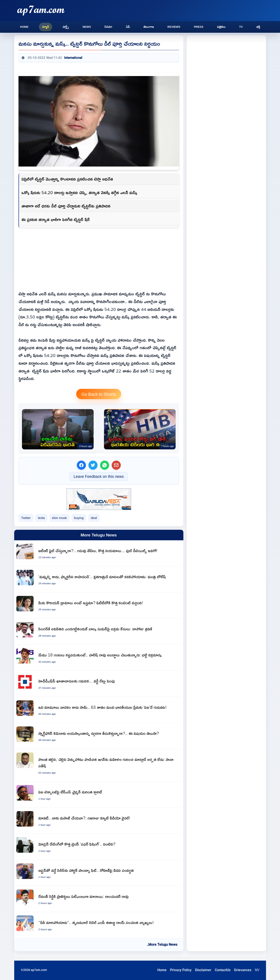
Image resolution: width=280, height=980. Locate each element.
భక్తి (258, 27)
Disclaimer (203, 970)
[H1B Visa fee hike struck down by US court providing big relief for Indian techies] (140, 429)
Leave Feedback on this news (99, 476)
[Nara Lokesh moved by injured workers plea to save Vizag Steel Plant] (99, 579)
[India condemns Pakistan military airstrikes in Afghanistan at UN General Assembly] (58, 429)
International (73, 58)
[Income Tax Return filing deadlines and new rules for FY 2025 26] (99, 553)
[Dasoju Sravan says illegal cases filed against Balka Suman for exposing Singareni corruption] (99, 632)
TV (241, 27)
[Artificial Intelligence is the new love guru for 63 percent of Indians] (99, 710)
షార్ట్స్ (66, 27)
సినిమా (108, 27)
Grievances (243, 970)
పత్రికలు (221, 27)
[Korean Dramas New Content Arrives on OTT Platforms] (99, 605)
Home (24, 27)
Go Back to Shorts (99, 394)
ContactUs (223, 970)
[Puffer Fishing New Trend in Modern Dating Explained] (99, 847)
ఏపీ (128, 27)
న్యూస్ (46, 27)
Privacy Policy (181, 970)
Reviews (174, 27)
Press (199, 27)
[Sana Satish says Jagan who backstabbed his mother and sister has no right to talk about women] (99, 765)
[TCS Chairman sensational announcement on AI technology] (99, 795)
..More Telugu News (162, 945)
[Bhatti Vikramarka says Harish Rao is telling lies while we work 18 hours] (99, 658)
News (87, 27)
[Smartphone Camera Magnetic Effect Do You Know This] (99, 736)
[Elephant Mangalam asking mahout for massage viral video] (99, 821)
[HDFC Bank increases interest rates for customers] (99, 684)
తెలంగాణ (149, 27)
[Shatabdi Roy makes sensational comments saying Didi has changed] (99, 925)
